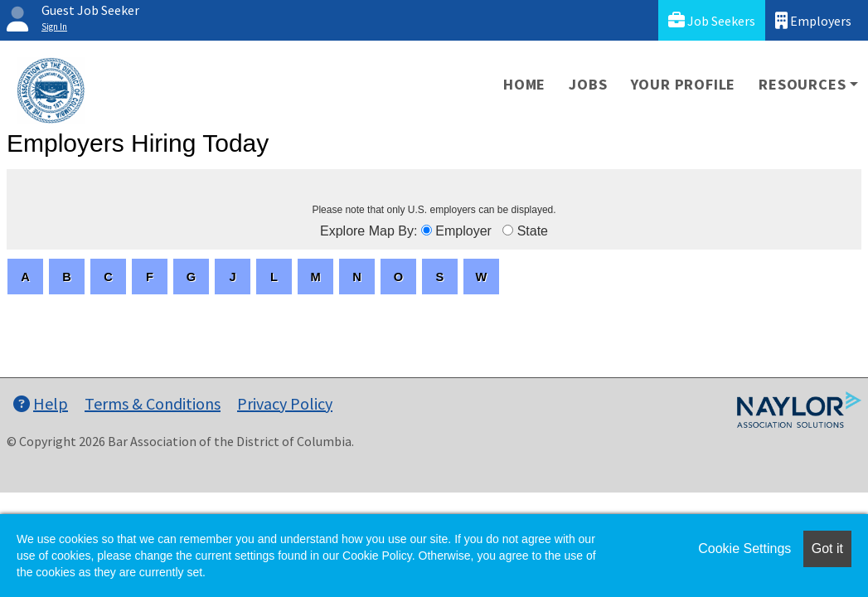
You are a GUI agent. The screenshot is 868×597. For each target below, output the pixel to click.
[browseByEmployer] (427, 230)
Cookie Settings (744, 548)
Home (524, 84)
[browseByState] (508, 230)
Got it (827, 548)
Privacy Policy (285, 403)
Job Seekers (712, 20)
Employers (813, 20)
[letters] (25, 277)
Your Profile (684, 84)
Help (41, 403)
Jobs (588, 84)
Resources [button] (802, 84)
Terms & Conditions (153, 403)
